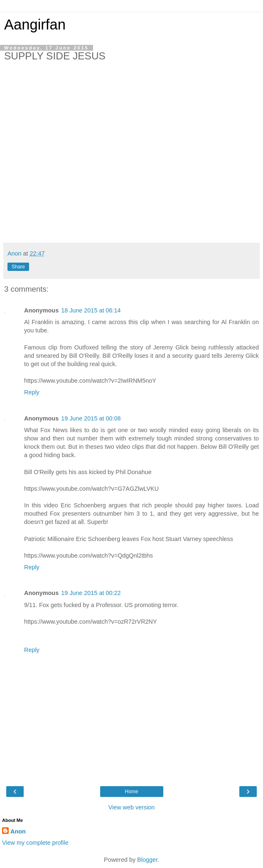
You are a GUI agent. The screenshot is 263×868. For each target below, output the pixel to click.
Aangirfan (35, 25)
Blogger (147, 860)
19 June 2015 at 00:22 (91, 593)
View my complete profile (35, 843)
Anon (18, 831)
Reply (32, 392)
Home (131, 792)
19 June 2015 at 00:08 (91, 418)
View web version (132, 807)
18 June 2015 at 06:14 (91, 310)
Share (18, 267)
